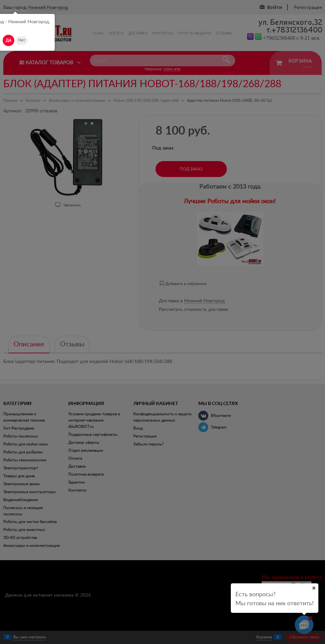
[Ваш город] (314, 588)
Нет (22, 40)
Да (8, 40)
